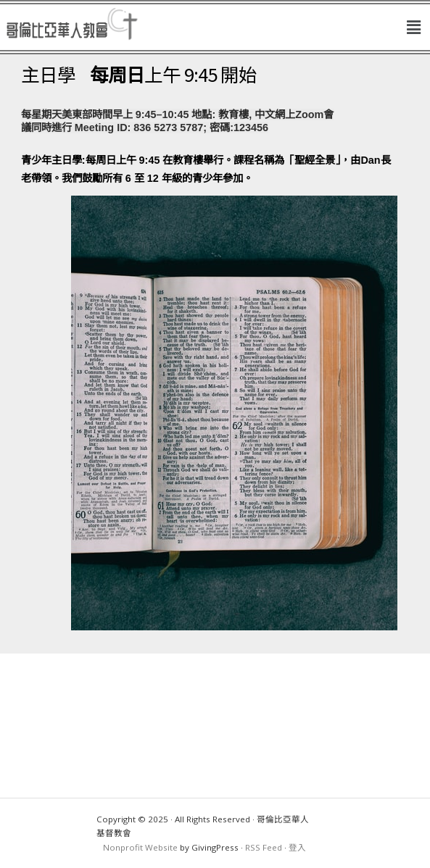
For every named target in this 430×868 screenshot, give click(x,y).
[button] (414, 28)
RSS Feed (264, 847)
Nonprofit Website (140, 847)
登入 (297, 847)
